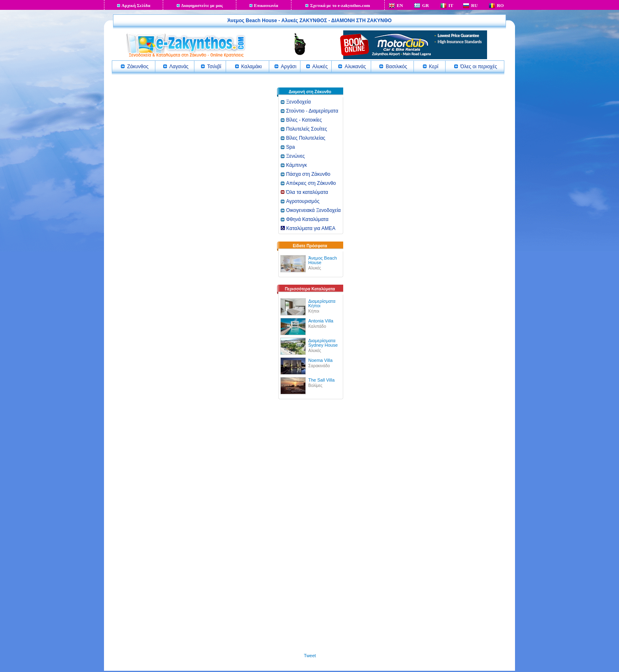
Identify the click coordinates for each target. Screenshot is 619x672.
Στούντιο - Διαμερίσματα (312, 111)
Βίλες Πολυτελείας (306, 138)
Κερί (434, 67)
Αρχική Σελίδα (136, 5)
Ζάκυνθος (138, 67)
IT (451, 5)
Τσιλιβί (214, 67)
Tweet (310, 656)
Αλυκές (320, 67)
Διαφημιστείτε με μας (202, 5)
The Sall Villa (321, 380)
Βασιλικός (396, 67)
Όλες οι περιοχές (479, 67)
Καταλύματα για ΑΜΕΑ (308, 228)
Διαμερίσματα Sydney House (323, 343)
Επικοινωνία (266, 5)
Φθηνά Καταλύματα (307, 219)
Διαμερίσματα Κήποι (322, 303)
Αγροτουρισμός (303, 201)
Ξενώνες (296, 156)
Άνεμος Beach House (323, 260)
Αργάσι (289, 67)
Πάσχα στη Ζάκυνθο (308, 174)
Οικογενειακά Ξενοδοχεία (313, 210)
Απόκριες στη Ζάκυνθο (311, 183)
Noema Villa (320, 360)
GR (426, 5)
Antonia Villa (321, 321)
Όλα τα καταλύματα (307, 192)
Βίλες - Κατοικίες (304, 120)
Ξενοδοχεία (298, 102)
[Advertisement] (310, 530)
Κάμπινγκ (297, 165)
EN (400, 5)
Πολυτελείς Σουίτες (307, 129)
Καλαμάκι (252, 67)
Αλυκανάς (355, 67)
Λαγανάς (179, 67)
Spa (290, 147)
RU (474, 5)
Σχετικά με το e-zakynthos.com (340, 5)
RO (500, 5)
